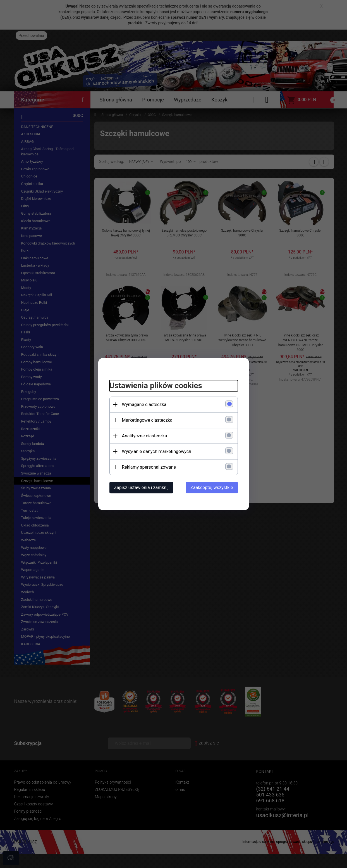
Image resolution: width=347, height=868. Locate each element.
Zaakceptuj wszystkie (212, 488)
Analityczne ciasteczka (145, 436)
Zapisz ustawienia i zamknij (141, 488)
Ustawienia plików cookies (156, 386)
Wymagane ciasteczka (144, 405)
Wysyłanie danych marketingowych (157, 451)
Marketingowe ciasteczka (147, 420)
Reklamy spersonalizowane (149, 467)
